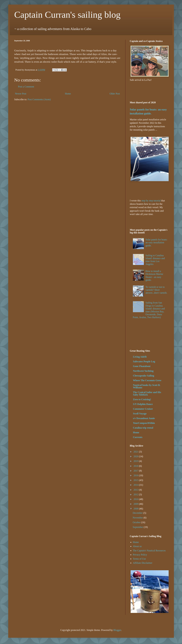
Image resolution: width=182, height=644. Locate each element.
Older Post (115, 94)
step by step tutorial (151, 201)
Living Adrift (140, 357)
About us (137, 546)
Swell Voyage (140, 414)
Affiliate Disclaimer (143, 563)
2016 (136, 475)
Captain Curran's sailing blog (67, 15)
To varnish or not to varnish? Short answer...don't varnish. (156, 290)
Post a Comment (26, 87)
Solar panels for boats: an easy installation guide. (156, 242)
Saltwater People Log (144, 361)
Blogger (117, 630)
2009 (136, 504)
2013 (136, 490)
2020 (136, 456)
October (137, 522)
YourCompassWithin (144, 423)
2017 (136, 471)
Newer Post (21, 94)
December (138, 513)
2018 (136, 466)
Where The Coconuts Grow (147, 380)
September (138, 527)
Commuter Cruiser (143, 409)
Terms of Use (139, 559)
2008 (136, 509)
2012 (136, 494)
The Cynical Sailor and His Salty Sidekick (147, 393)
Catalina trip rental (143, 428)
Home (68, 94)
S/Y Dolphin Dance (143, 404)
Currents (138, 437)
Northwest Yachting (143, 371)
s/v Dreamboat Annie (144, 418)
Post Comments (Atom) (39, 99)
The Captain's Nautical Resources (149, 551)
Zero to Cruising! (142, 399)
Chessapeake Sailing (144, 376)
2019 (136, 461)
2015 (136, 480)
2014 (136, 485)
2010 (136, 499)
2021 (136, 452)
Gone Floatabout (142, 366)
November (138, 518)
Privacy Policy (140, 555)
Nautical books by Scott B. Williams (147, 386)
